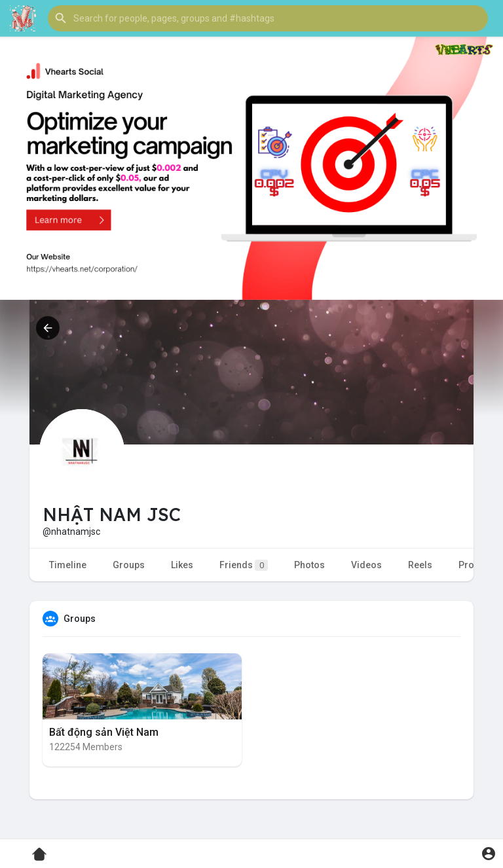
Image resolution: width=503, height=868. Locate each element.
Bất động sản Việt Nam (104, 732)
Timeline (68, 565)
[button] (268, 18)
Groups (129, 565)
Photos (309, 565)
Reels (420, 565)
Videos (366, 565)
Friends (244, 565)
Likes (182, 565)
